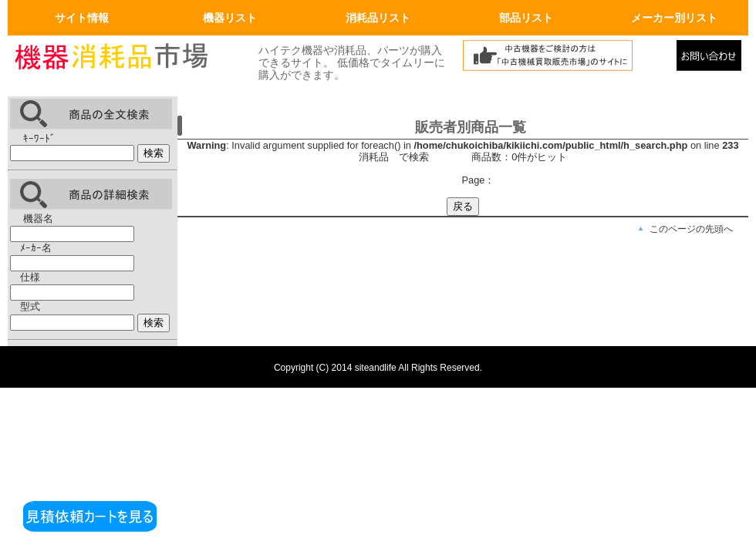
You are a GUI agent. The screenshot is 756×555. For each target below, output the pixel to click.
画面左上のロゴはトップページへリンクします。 (123, 59)
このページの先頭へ (691, 229)
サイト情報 (82, 18)
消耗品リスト (378, 18)
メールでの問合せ (712, 59)
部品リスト (526, 18)
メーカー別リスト (674, 18)
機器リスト (230, 18)
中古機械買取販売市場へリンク (565, 59)
